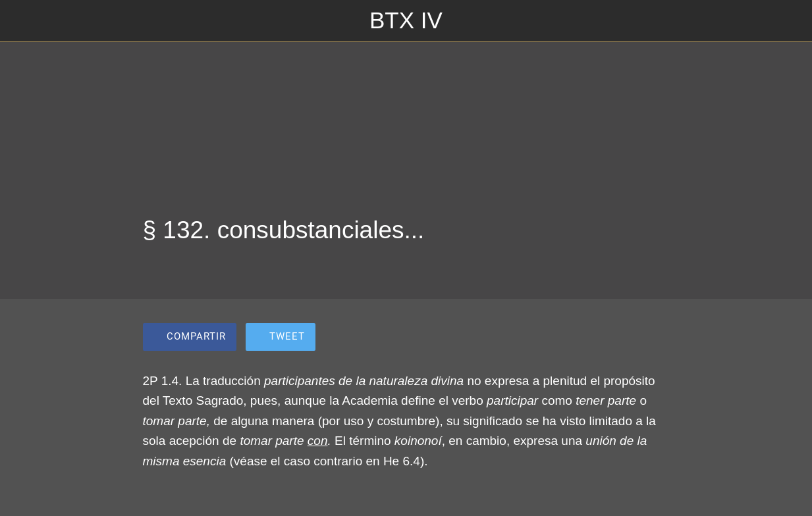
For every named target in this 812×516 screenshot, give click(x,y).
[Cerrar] (21, 21)
